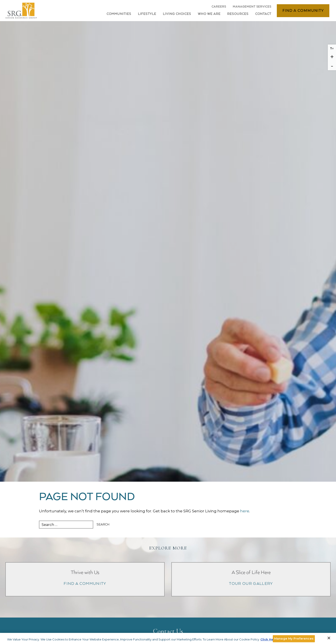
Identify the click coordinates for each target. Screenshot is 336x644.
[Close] (329, 638)
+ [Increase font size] (332, 57)
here (245, 511)
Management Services (252, 7)
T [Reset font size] (332, 48)
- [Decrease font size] (332, 66)
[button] (147, 15)
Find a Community (303, 11)
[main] (168, 510)
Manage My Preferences (294, 638)
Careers (219, 8)
